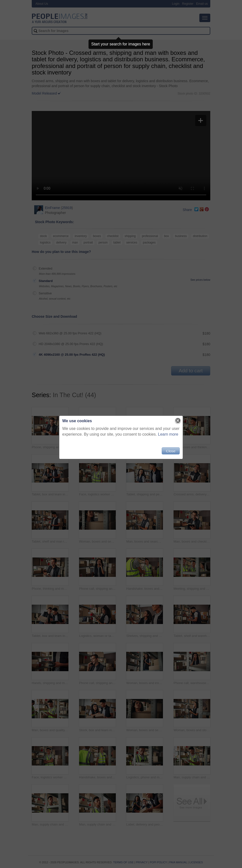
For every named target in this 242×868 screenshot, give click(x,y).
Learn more (168, 434)
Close (171, 451)
